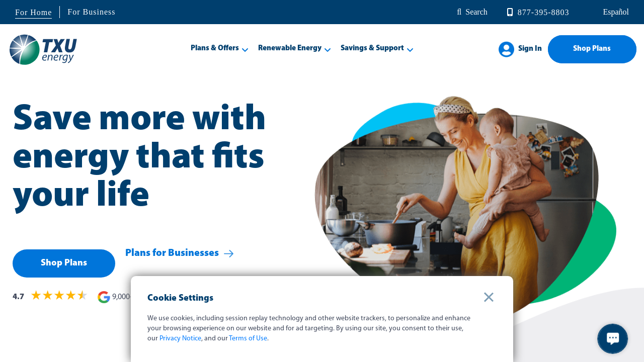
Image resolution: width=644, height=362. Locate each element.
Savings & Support (372, 49)
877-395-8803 (544, 12)
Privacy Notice (180, 339)
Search (476, 12)
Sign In (530, 49)
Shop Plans (592, 49)
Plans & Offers (215, 49)
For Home (33, 12)
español (615, 12)
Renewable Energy (290, 49)
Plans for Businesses (172, 263)
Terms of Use (248, 339)
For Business (91, 12)
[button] (613, 339)
